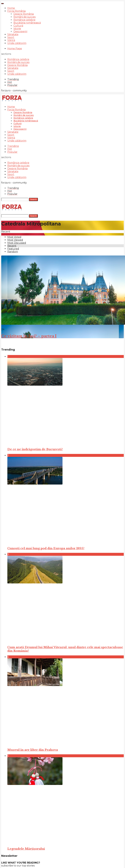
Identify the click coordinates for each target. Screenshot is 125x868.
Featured (13, 249)
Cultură (18, 26)
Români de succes (25, 17)
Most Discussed (17, 243)
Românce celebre (24, 20)
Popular (12, 152)
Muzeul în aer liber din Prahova (33, 750)
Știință (11, 40)
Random (13, 252)
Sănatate (13, 34)
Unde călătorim (17, 43)
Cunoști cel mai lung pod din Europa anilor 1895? (46, 548)
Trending (13, 146)
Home (11, 8)
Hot (10, 149)
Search (33, 199)
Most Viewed (15, 240)
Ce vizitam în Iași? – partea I (29, 336)
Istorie (17, 29)
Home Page (15, 49)
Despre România (24, 14)
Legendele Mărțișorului (26, 849)
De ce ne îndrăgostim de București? (35, 449)
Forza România (16, 11)
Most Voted (14, 237)
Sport (11, 37)
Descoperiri (20, 31)
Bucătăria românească (27, 23)
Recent (12, 246)
